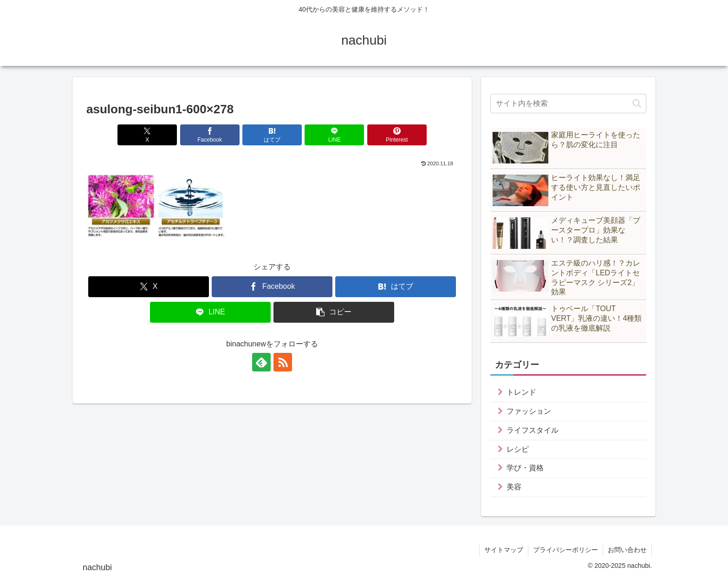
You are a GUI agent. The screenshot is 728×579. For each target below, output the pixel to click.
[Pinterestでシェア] (397, 135)
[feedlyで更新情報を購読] (261, 362)
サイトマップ (504, 550)
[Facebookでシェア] (210, 135)
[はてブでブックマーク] (272, 135)
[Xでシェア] (147, 135)
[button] (334, 312)
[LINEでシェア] (334, 135)
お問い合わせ (627, 550)
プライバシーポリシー (565, 550)
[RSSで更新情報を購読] (283, 362)
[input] (568, 104)
